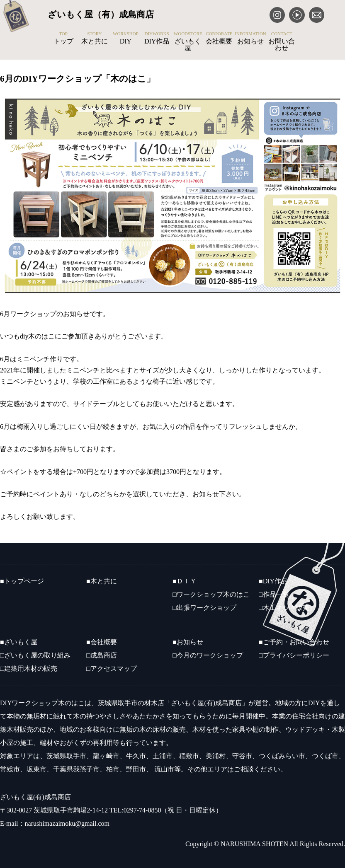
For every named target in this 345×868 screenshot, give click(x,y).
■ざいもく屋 (19, 642)
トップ (63, 38)
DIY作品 (157, 38)
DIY (125, 38)
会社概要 (219, 38)
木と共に (94, 38)
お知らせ (250, 38)
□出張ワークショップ (204, 608)
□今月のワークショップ (208, 655)
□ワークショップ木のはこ (211, 594)
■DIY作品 (273, 581)
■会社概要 (102, 642)
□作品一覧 (274, 594)
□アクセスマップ (112, 669)
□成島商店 (102, 655)
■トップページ (22, 581)
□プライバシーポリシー (294, 655)
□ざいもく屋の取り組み (35, 655)
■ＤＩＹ (185, 581)
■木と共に (102, 581)
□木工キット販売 (284, 608)
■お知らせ (188, 642)
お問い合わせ (282, 41)
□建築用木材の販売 (29, 669)
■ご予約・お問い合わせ (294, 642)
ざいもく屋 (188, 41)
